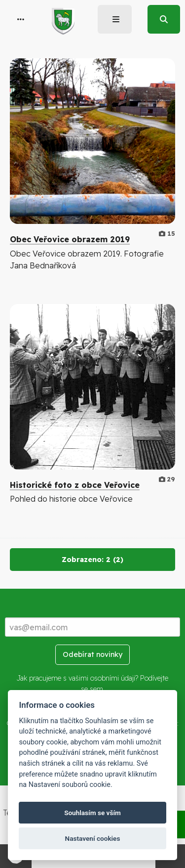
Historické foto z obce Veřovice (75, 485)
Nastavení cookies (93, 838)
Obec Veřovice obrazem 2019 (70, 239)
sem (96, 689)
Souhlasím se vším (92, 813)
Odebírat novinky (92, 654)
